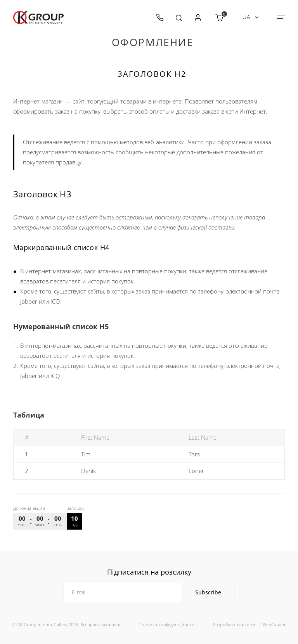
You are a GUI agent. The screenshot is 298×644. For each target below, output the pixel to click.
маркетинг (247, 624)
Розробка (223, 624)
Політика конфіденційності (167, 624)
